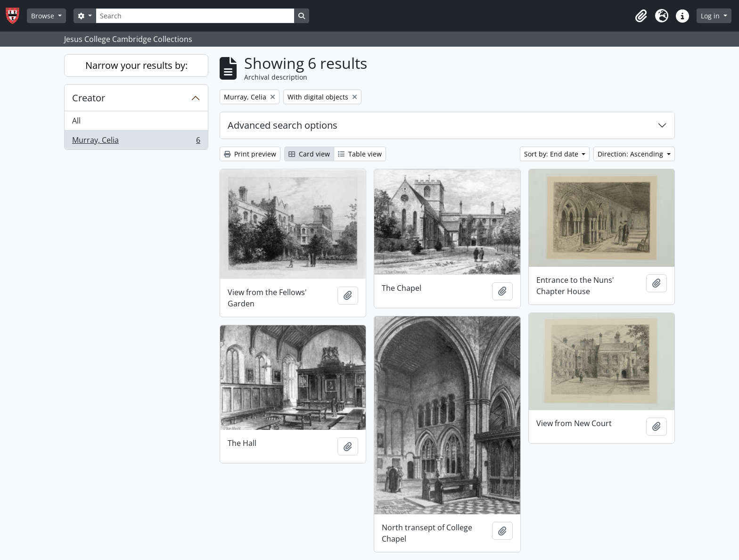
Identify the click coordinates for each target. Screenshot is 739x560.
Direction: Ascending (631, 154)
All (76, 121)
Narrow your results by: (136, 65)
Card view (309, 154)
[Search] (195, 16)
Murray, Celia (136, 142)
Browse (44, 16)
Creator (89, 98)
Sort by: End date (552, 154)
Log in (711, 16)
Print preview (250, 154)
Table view (360, 154)
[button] (641, 16)
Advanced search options (283, 125)
